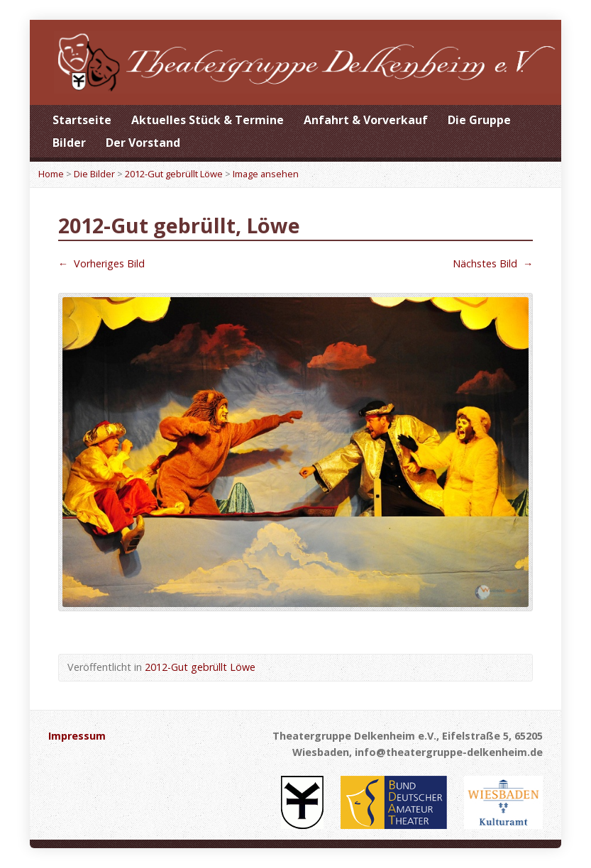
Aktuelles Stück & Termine (208, 120)
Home (51, 174)
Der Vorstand (143, 143)
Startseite (82, 120)
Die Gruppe (479, 120)
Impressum (77, 736)
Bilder (69, 143)
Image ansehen (266, 174)
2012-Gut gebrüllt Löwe (174, 174)
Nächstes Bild (493, 263)
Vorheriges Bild (101, 263)
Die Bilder (94, 174)
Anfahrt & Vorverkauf (366, 120)
